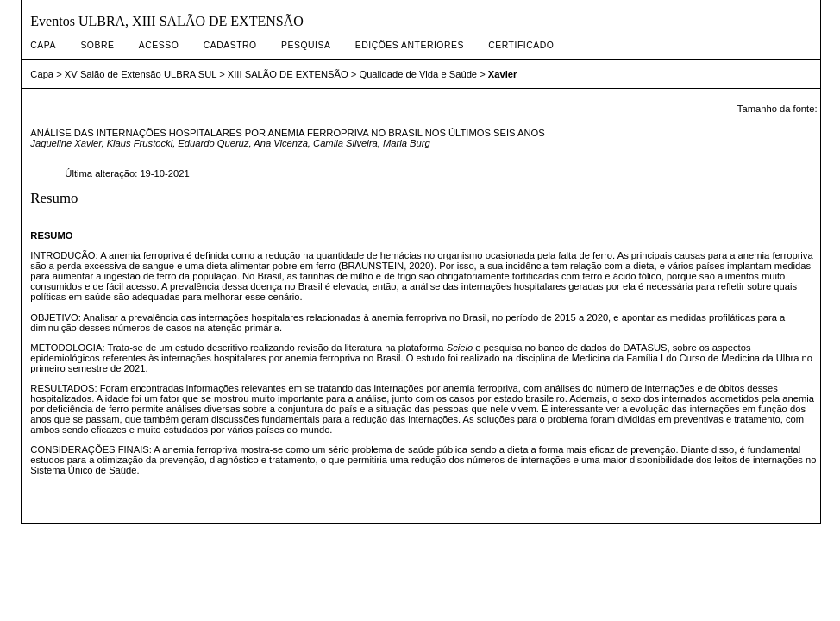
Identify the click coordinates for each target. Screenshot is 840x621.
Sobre (97, 45)
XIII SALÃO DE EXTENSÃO (288, 74)
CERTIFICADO (521, 45)
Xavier (503, 74)
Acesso (159, 45)
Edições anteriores (410, 45)
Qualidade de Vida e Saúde (418, 74)
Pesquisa (306, 45)
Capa (43, 45)
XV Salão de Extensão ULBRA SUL (141, 74)
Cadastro (230, 45)
